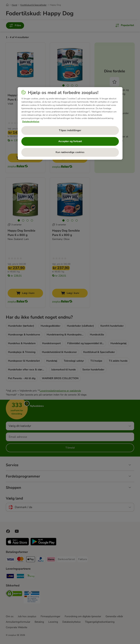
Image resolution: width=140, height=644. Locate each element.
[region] (70, 124)
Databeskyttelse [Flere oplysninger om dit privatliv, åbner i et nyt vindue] (31, 122)
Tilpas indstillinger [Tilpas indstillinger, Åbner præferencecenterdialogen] (70, 131)
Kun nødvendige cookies (70, 152)
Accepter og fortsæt (70, 141)
